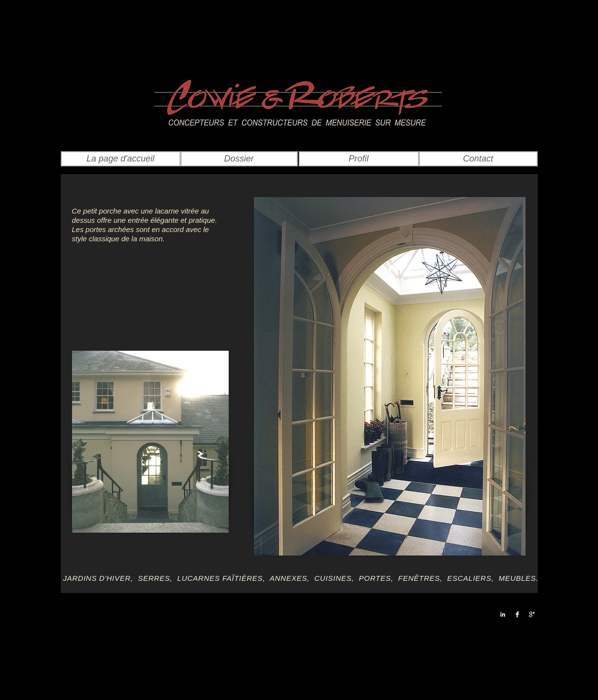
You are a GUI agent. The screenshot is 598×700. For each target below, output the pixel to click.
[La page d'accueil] (121, 159)
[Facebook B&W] (517, 614)
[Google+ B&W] (532, 614)
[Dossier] (239, 159)
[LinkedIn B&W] (503, 614)
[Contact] (478, 159)
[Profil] (359, 159)
